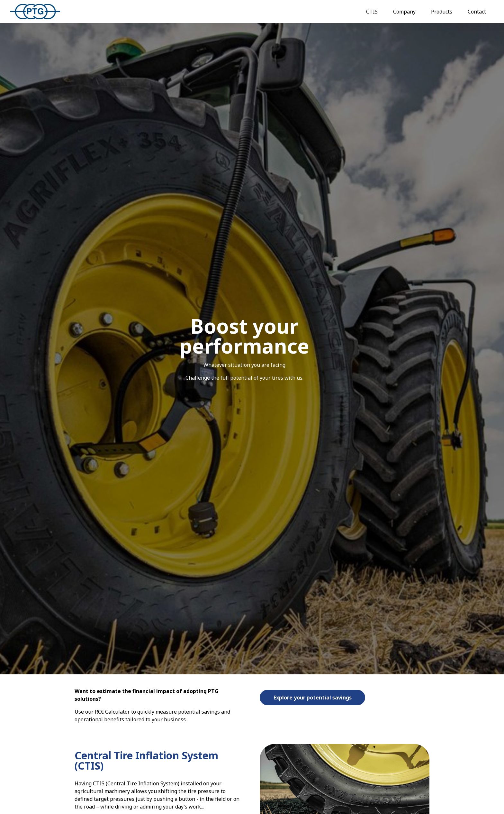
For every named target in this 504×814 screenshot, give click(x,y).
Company (404, 12)
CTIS (372, 12)
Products (442, 12)
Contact (477, 12)
